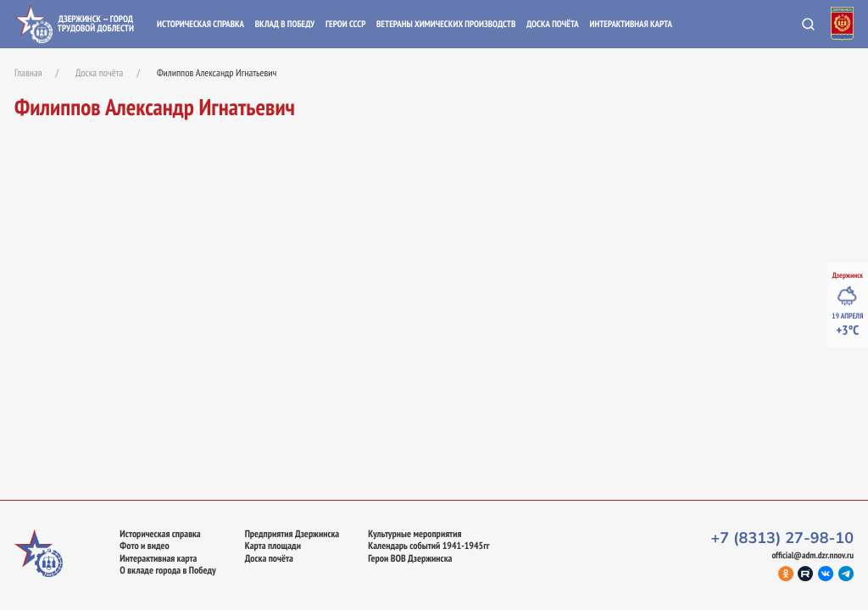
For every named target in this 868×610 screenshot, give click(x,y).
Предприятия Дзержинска (292, 535)
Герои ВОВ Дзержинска (410, 559)
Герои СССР (345, 24)
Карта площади (273, 546)
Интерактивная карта (630, 24)
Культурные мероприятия (415, 535)
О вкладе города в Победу (167, 571)
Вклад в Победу (285, 24)
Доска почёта (553, 24)
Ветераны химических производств (446, 24)
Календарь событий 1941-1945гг (428, 546)
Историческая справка (200, 24)
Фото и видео (144, 546)
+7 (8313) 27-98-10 (782, 539)
